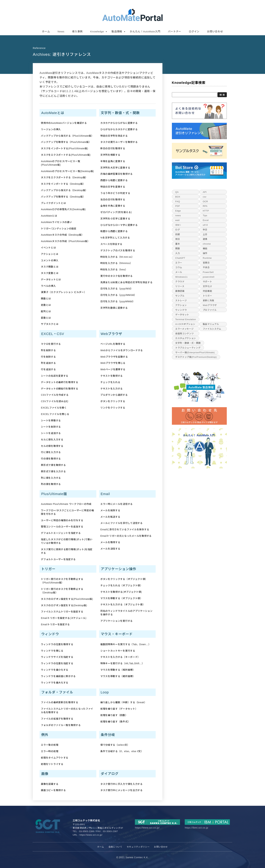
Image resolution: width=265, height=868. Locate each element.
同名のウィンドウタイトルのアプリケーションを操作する (127, 613)
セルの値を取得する (52, 446)
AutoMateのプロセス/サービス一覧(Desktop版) (67, 171)
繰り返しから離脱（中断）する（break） (124, 702)
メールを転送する (110, 517)
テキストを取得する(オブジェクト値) (121, 592)
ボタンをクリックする (113, 401)
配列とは (46, 311)
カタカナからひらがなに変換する (119, 123)
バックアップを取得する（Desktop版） (63, 197)
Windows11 (181, 277)
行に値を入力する (51, 452)
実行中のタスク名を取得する (117, 276)
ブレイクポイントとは (53, 203)
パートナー (174, 31)
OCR (205, 201)
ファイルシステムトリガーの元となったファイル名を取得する (67, 711)
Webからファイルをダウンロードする (122, 350)
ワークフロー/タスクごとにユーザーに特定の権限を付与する (67, 512)
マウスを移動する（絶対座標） (118, 676)
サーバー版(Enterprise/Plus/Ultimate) (195, 352)
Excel (206, 220)
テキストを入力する (112, 389)
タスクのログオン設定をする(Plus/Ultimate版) (67, 599)
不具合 (206, 267)
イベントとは (48, 248)
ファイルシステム (212, 329)
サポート (207, 282)
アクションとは (50, 254)
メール (179, 272)
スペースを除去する (111, 244)
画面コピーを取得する (53, 790)
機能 (205, 249)
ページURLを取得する (113, 344)
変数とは (46, 318)
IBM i (178, 225)
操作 (205, 253)
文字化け (207, 286)
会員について (115, 847)
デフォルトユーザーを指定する (58, 559)
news (178, 215)
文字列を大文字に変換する (115, 168)
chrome (207, 244)
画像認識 (180, 291)
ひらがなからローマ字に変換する (119, 225)
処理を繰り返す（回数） (114, 715)
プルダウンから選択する (114, 395)
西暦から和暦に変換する (114, 180)
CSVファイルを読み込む (55, 401)
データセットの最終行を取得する (60, 382)
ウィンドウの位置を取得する (57, 644)
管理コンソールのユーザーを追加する (62, 527)
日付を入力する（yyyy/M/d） (117, 289)
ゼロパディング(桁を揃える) (116, 212)
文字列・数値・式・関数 (188, 343)
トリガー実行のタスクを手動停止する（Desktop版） (62, 591)
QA (177, 192)
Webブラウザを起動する (114, 357)
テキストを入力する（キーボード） (120, 657)
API (205, 192)
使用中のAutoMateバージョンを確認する (64, 123)
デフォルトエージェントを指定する (61, 533)
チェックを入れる (110, 382)
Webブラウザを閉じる (113, 363)
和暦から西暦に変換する (114, 231)
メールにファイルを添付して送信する (122, 523)
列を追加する (48, 363)
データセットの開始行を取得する (60, 389)
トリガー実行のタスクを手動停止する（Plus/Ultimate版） (62, 581)
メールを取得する (110, 542)
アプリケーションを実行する (117, 621)
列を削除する (48, 350)
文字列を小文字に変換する (115, 219)
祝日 (178, 239)
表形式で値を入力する (53, 471)
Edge (178, 211)
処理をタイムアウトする (55, 758)
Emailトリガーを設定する (55, 624)
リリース (180, 286)
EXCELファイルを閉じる (55, 414)
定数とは (46, 305)
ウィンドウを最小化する (55, 670)
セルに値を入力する (52, 440)
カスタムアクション (186, 338)
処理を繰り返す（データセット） (119, 709)
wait (177, 220)
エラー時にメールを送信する (117, 504)
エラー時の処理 (50, 751)
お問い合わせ (215, 31)
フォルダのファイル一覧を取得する (61, 725)
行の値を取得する (51, 459)
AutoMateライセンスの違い (56, 222)
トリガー (207, 296)
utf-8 (205, 225)
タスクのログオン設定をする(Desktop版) (64, 605)
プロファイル (210, 310)
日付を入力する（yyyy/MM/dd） (118, 295)
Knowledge (97, 31)
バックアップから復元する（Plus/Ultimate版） (67, 136)
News (61, 31)
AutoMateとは (49, 216)
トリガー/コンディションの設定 (59, 229)
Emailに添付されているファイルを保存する (125, 529)
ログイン (194, 31)
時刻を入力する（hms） (114, 270)
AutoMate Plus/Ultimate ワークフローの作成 (66, 504)
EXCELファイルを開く (54, 408)
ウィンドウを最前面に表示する (58, 676)
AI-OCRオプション (185, 324)
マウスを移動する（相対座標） (118, 670)
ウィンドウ (181, 310)
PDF (178, 206)
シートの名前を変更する (55, 376)
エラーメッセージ (184, 329)
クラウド (180, 282)
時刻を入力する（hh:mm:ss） (117, 257)
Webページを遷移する (113, 369)
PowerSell (208, 272)
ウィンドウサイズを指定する (57, 657)
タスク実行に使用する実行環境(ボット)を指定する (67, 551)
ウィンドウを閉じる (52, 651)
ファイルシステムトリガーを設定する (62, 612)
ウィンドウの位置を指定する (57, 663)
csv (205, 197)
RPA (205, 206)
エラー (179, 263)
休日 (205, 230)
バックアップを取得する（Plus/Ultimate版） (66, 142)
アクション (181, 305)
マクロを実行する (51, 344)
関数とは (46, 299)
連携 (205, 239)
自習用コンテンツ (184, 334)
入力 (178, 253)
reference (39, 48)
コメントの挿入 (50, 260)
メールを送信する (110, 549)
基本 (178, 244)
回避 (178, 234)
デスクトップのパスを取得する (118, 250)
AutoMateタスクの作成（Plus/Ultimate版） (65, 241)
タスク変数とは (50, 273)
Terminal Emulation (186, 319)
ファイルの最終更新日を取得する (60, 702)
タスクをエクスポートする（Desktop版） (64, 177)
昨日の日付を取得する (113, 148)
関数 (178, 249)
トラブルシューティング (188, 348)
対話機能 (207, 291)
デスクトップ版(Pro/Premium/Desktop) (196, 357)
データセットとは (51, 279)
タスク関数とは (50, 267)
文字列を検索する (110, 155)
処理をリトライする (52, 764)
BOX (178, 197)
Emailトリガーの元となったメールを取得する (126, 536)
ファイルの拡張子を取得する (57, 719)
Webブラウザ (210, 305)
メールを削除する (110, 510)
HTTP (206, 211)
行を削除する (48, 357)
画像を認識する (50, 784)
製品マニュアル (211, 324)
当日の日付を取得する (113, 200)
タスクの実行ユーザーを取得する (119, 142)
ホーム (46, 31)
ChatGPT (180, 258)
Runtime (207, 258)
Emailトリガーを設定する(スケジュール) (64, 618)
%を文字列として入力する (115, 238)
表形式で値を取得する (53, 465)
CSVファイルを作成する (55, 395)
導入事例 (77, 31)
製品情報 (117, 31)
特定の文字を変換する (113, 187)
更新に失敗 (209, 300)
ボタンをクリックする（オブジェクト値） (124, 579)
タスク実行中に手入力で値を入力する (122, 784)
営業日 (206, 263)
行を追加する (48, 369)
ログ (178, 230)
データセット (182, 315)
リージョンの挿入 (51, 129)
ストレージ (181, 300)
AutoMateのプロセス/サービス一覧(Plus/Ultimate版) (61, 163)
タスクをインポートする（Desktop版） (63, 184)
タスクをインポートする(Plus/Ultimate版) (64, 148)
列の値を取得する (51, 484)
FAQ (178, 201)
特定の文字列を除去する (114, 136)
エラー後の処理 (50, 745)
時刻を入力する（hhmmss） (116, 263)
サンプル (180, 296)
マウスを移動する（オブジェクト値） (122, 598)
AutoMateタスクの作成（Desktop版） (62, 235)
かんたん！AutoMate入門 (145, 31)
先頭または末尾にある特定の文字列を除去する (127, 282)
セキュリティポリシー (138, 847)
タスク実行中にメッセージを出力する (122, 790)
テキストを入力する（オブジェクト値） (123, 605)
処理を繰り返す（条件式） (115, 722)
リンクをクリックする (113, 408)
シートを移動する (51, 421)
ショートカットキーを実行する (118, 651)
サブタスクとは (50, 324)
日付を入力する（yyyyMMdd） (118, 301)
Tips (205, 215)
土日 (205, 234)
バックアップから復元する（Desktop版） (64, 190)
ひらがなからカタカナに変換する (119, 129)
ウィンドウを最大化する (55, 683)
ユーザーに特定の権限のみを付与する (62, 520)
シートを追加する (51, 433)
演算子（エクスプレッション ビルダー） (64, 292)
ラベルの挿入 (48, 286)
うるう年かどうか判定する (115, 193)
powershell (209, 277)
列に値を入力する (51, 478)
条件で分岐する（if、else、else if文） (122, 751)
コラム (179, 267)
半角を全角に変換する (113, 161)
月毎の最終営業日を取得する (117, 174)
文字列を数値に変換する (114, 308)
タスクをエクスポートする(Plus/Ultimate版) (66, 155)
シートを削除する (51, 427)
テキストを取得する (112, 376)
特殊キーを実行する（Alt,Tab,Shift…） (122, 663)
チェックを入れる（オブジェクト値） (122, 585)
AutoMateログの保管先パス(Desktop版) (63, 209)
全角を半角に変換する (113, 206)
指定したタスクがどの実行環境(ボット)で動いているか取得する (67, 541)
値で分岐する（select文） (115, 745)
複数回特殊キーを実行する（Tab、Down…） (126, 644)
